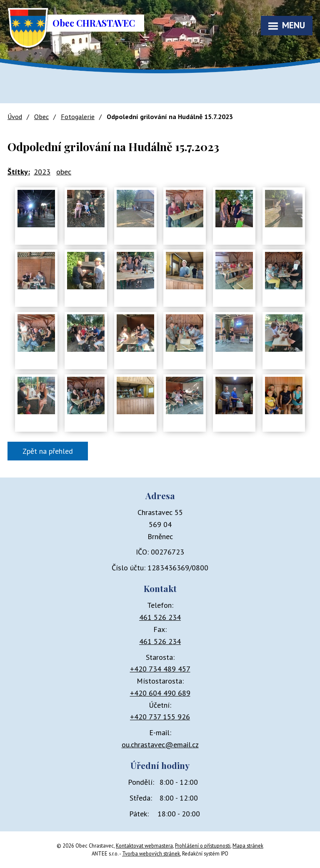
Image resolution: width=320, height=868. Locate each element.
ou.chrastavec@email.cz (160, 745)
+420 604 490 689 (160, 693)
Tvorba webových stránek (151, 853)
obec (64, 172)
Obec (41, 117)
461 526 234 (160, 617)
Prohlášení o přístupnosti (203, 846)
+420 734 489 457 (160, 669)
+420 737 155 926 (160, 717)
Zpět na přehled (48, 451)
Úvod (15, 117)
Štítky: (19, 172)
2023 (42, 172)
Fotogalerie (78, 117)
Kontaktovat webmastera (144, 846)
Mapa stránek (248, 846)
